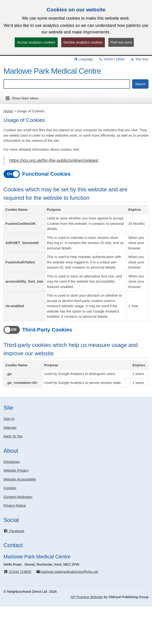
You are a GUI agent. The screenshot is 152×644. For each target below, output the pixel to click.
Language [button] (83, 59)
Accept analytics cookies (36, 42)
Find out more (121, 42)
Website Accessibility (20, 479)
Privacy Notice (15, 505)
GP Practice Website (87, 597)
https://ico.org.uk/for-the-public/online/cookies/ (54, 160)
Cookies (10, 488)
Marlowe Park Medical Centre (52, 71)
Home (8, 111)
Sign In (9, 419)
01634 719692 (112, 59)
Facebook (14, 531)
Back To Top (13, 436)
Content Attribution (18, 497)
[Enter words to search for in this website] (67, 84)
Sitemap (10, 428)
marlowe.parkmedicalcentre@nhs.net (67, 572)
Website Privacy (16, 470)
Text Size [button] (139, 59)
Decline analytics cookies (83, 42)
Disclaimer (12, 462)
